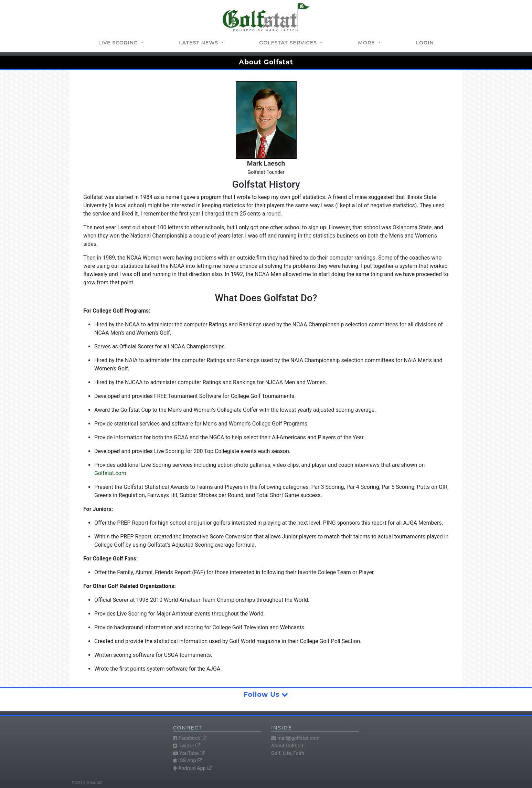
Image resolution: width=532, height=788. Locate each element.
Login (425, 43)
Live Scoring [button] (119, 43)
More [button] (367, 43)
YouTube (189, 753)
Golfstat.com (110, 473)
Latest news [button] (199, 43)
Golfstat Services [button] (289, 43)
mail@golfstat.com (295, 738)
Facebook (190, 738)
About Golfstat (287, 746)
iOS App (188, 761)
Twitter (187, 746)
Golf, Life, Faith (288, 753)
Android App (193, 768)
